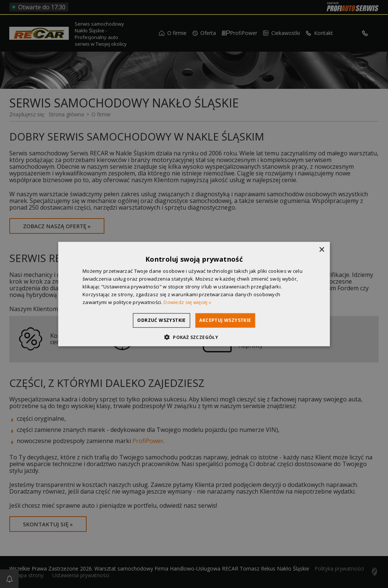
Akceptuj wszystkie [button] (232, 320)
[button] (194, 337)
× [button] (321, 250)
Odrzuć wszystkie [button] (154, 320)
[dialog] (194, 294)
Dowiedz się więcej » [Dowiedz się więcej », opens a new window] (187, 302)
